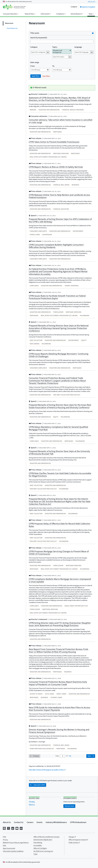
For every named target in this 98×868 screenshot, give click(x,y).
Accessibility (38, 846)
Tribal (35, 854)
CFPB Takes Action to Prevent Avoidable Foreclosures (54, 142)
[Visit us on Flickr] (21, 828)
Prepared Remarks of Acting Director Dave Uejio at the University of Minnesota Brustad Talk (59, 453)
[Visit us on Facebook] (4, 828)
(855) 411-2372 (92, 2)
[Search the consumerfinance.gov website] (74, 7)
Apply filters (36, 76)
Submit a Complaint (88, 7)
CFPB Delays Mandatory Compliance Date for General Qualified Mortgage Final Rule (58, 428)
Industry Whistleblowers (56, 822)
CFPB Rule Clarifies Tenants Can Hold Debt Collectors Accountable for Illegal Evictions (60, 475)
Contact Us (19, 822)
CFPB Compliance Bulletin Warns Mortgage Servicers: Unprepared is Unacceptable (60, 580)
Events (40, 822)
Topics (55, 47)
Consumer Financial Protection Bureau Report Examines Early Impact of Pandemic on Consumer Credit (58, 683)
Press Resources (12, 28)
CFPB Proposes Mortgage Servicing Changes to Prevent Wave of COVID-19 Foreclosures (59, 553)
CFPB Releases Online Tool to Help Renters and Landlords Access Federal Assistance (59, 196)
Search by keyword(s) (39, 38)
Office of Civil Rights (40, 848)
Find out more (69, 806)
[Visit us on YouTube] (17, 828)
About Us (7, 822)
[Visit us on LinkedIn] (13, 828)
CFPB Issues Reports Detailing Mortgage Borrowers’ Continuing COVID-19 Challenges (59, 355)
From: (33, 66)
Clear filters (46, 76)
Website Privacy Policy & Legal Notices (16, 843)
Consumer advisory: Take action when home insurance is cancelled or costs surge (61, 121)
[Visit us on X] (9, 828)
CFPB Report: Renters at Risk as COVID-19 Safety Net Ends (56, 167)
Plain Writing (38, 843)
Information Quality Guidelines (13, 851)
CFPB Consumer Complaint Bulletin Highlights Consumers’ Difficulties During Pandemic (56, 246)
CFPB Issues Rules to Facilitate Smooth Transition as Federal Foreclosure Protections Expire (57, 297)
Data (4, 846)
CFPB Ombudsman (78, 822)
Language (78, 47)
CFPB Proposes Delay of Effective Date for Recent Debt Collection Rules (59, 525)
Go (70, 756)
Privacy (5, 840)
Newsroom (9, 23)
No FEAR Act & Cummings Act (43, 851)
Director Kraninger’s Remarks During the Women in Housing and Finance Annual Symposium (59, 731)
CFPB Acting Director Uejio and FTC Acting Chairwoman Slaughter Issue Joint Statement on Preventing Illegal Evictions (60, 624)
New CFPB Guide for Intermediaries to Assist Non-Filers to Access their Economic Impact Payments (59, 709)
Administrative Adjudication (43, 840)
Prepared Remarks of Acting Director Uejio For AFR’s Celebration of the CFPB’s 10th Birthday (60, 220)
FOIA (4, 837)
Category (34, 47)
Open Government (9, 848)
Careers (30, 822)
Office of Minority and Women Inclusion (47, 837)
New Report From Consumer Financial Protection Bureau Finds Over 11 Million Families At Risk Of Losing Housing (59, 651)
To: (53, 66)
